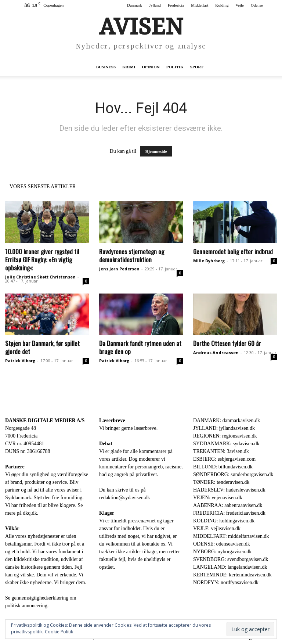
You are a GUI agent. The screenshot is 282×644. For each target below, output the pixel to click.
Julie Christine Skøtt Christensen (40, 277)
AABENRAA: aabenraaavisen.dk (228, 505)
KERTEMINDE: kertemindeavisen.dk (232, 575)
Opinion (151, 67)
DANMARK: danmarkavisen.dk (227, 420)
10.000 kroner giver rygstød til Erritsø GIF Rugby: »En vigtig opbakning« (42, 260)
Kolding (222, 5)
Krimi (129, 67)
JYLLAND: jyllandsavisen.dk (224, 428)
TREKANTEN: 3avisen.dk (221, 451)
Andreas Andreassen (216, 352)
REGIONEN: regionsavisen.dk (225, 436)
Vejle (240, 5)
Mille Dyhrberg (209, 261)
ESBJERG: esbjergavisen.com (224, 459)
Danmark (135, 5)
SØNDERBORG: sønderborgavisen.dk (233, 474)
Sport (197, 67)
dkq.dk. (30, 513)
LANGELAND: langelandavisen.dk (230, 567)
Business (106, 67)
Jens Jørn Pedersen (119, 269)
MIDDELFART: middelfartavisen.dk (231, 536)
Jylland (155, 5)
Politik (175, 67)
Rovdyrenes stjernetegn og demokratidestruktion (132, 256)
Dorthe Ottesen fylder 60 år (227, 343)
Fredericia (176, 5)
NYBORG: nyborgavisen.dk (222, 552)
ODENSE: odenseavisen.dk (222, 544)
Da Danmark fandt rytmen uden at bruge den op (140, 347)
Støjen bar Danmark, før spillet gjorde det (42, 347)
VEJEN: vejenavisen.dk (218, 498)
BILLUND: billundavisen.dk (223, 467)
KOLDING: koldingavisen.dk (224, 521)
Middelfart (200, 5)
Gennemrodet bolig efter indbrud (233, 251)
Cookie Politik (59, 632)
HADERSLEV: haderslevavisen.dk (229, 490)
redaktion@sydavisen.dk (124, 498)
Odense (257, 5)
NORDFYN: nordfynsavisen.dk (226, 582)
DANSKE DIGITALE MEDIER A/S (45, 420)
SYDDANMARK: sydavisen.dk (226, 444)
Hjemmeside (156, 151)
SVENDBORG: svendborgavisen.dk (231, 559)
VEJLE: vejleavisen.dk (217, 528)
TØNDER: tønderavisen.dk (221, 482)
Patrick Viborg (20, 361)
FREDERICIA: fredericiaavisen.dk (229, 513)
